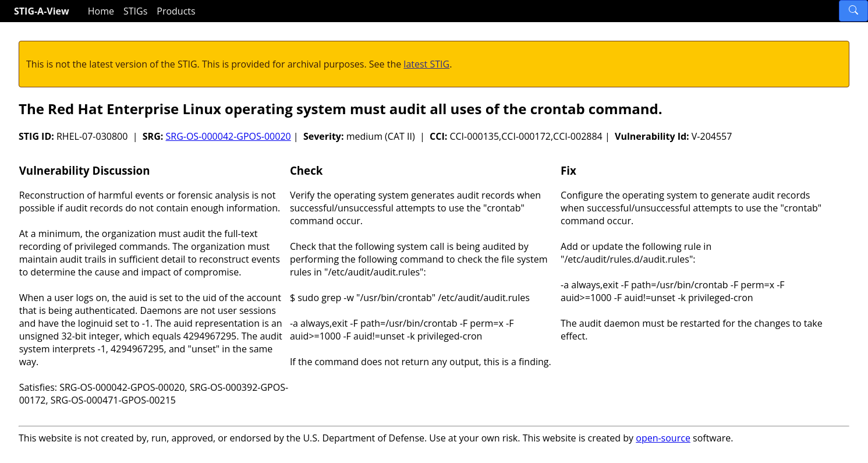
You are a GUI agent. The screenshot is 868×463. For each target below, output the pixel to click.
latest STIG (426, 64)
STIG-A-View (42, 11)
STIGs (135, 11)
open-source (663, 438)
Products (176, 11)
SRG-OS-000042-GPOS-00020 (228, 136)
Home (101, 11)
